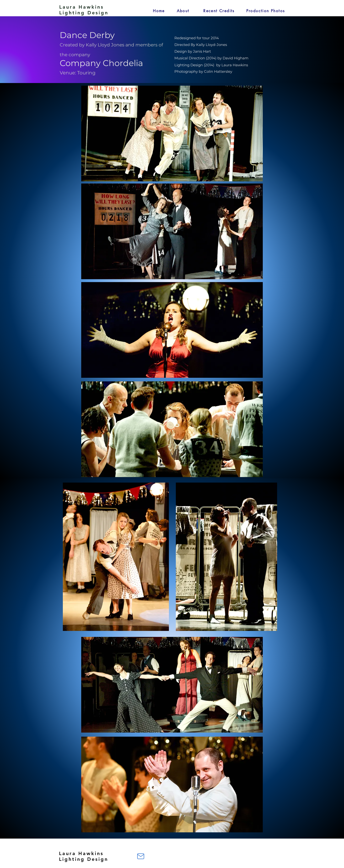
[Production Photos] (266, 11)
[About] (183, 11)
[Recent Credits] (219, 11)
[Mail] (141, 856)
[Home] (159, 11)
